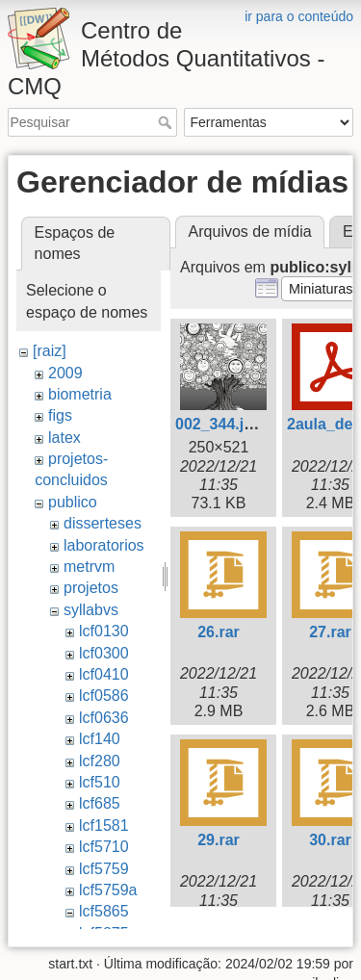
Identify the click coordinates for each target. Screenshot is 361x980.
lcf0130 (104, 631)
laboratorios (104, 545)
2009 (65, 373)
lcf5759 (104, 869)
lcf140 (100, 739)
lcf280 (100, 761)
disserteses (103, 523)
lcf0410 (104, 674)
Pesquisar (167, 122)
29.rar (219, 840)
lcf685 (100, 803)
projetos (91, 588)
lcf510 (100, 782)
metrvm (89, 567)
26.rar (219, 632)
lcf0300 (104, 653)
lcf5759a (108, 890)
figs (60, 415)
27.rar (330, 632)
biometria (80, 394)
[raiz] (50, 351)
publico (73, 502)
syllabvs (91, 610)
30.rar (330, 840)
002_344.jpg (219, 424)
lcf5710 (104, 847)
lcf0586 (104, 696)
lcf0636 (104, 718)
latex (64, 438)
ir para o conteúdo (299, 16)
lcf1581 (104, 825)
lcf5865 (104, 911)
